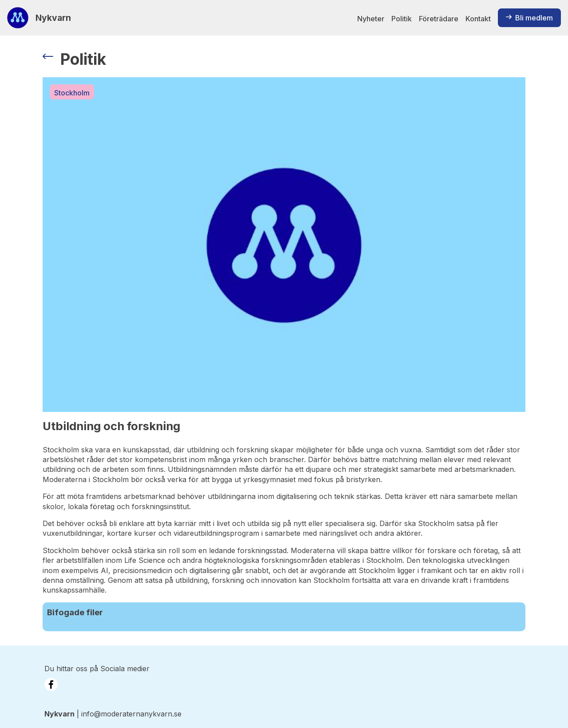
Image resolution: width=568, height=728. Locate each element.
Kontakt (478, 19)
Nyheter (371, 19)
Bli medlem (529, 18)
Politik (402, 19)
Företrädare (439, 19)
